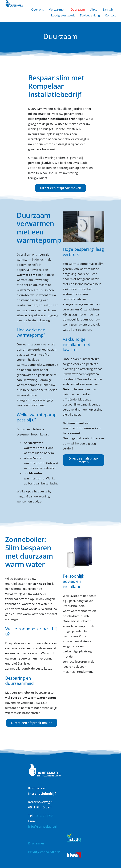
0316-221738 (44, 816)
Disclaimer (36, 843)
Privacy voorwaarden (44, 852)
